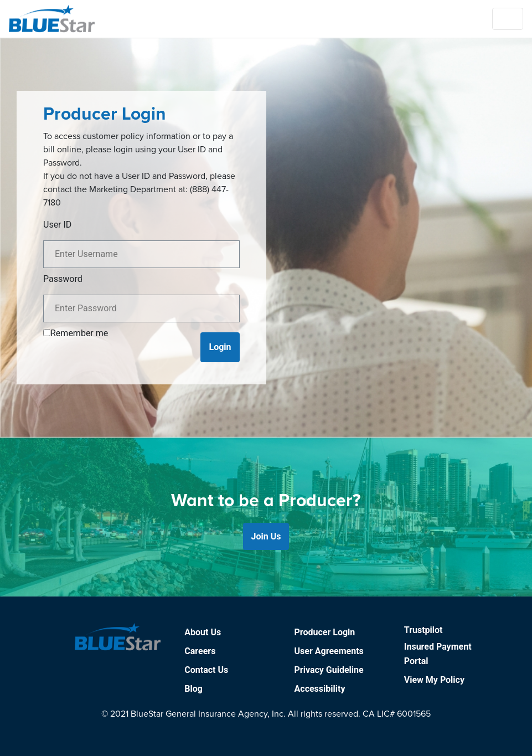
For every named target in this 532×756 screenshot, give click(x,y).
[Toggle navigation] (508, 19)
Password (63, 279)
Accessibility (320, 689)
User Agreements (329, 651)
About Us (203, 632)
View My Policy (434, 680)
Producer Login (325, 632)
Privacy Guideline (329, 670)
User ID (57, 225)
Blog (193, 689)
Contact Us (206, 670)
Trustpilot (423, 630)
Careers (200, 651)
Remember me (79, 333)
